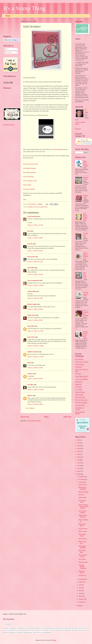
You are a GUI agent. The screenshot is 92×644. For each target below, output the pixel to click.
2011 (79, 469)
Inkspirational (79, 382)
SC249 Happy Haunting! (82, 547)
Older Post (67, 417)
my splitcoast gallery (9, 125)
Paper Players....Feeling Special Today (86, 217)
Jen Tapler (30, 385)
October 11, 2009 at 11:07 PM (35, 331)
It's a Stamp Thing (24, 8)
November (82, 479)
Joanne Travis (31, 315)
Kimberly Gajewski (33, 352)
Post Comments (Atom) (34, 421)
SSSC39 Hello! (83, 539)
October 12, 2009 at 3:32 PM (35, 368)
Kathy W (30, 396)
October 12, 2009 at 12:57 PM (35, 357)
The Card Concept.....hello (86, 294)
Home (8, 16)
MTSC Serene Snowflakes (82, 488)
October (81, 482)
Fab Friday (78, 374)
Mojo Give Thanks (83, 492)
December (82, 477)
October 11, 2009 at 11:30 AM (35, 285)
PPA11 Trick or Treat (83, 543)
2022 (79, 440)
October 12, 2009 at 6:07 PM (35, 379)
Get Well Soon (86, 234)
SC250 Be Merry (83, 529)
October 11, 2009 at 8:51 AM (35, 251)
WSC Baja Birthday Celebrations (83, 567)
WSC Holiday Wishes (82, 535)
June (80, 588)
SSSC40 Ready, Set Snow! (83, 516)
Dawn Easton (31, 257)
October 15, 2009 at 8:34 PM (35, 404)
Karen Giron (31, 337)
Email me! (78, 129)
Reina (29, 363)
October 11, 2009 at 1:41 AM (35, 225)
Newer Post (25, 417)
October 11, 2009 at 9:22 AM (35, 274)
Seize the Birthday (80, 392)
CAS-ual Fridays (80, 365)
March (81, 596)
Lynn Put (30, 244)
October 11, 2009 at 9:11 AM (35, 262)
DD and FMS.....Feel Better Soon (86, 256)
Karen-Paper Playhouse (30, 172)
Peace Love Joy (83, 485)
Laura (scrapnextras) (33, 280)
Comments (8, 52)
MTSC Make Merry (82, 551)
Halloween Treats (86, 178)
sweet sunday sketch (42, 207)
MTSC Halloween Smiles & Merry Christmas (84, 507)
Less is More (79, 390)
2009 (79, 474)
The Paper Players (80, 405)
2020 (79, 446)
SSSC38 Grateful (83, 562)
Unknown (30, 374)
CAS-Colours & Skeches (82, 362)
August (81, 582)
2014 (79, 460)
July (80, 585)
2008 (79, 606)
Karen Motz (31, 268)
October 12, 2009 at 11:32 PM (35, 390)
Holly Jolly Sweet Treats (85, 275)
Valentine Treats (86, 196)
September (82, 579)
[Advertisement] (10, 26)
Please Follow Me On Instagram (86, 163)
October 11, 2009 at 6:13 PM (35, 298)
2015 (79, 457)
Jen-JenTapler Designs (29, 168)
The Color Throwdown (81, 400)
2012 (79, 466)
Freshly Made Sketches (81, 377)
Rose (29, 231)
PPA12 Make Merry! (82, 525)
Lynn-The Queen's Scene (30, 181)
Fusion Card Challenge (81, 379)
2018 (79, 451)
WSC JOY (81, 495)
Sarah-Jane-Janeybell (29, 189)
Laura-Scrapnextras (29, 177)
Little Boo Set (82, 576)
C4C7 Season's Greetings (82, 512)
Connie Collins (32, 291)
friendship (30, 207)
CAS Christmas (79, 359)
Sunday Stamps (79, 395)
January (81, 602)
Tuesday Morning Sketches (80, 413)
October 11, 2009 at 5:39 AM (35, 238)
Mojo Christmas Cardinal (83, 556)
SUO (35, 207)
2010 (79, 471)
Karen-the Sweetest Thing (30, 164)
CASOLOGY (79, 367)
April (80, 593)
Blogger (54, 640)
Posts (7, 49)
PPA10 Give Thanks (82, 572)
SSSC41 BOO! (82, 498)
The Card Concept (80, 397)
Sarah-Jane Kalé (32, 216)
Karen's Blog (57, 149)
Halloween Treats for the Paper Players (86, 335)
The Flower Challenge (81, 403)
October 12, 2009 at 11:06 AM (35, 346)
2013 (79, 463)
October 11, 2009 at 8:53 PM (35, 320)
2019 (79, 449)
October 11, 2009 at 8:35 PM (35, 309)
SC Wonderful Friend (82, 501)
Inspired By (78, 384)
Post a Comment (30, 408)
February (81, 599)
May (80, 591)
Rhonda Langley (32, 304)
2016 (79, 454)
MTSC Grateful (83, 532)
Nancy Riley (31, 326)
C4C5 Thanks (82, 559)
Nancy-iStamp (27, 185)
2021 (79, 443)
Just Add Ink (79, 387)
